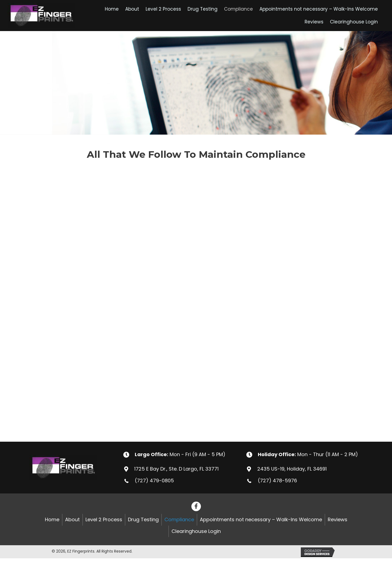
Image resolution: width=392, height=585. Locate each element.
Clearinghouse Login (196, 531)
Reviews (338, 519)
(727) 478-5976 (277, 481)
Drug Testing (143, 519)
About (72, 519)
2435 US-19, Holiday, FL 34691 (292, 469)
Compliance (179, 519)
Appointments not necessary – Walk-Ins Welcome (261, 519)
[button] (196, 506)
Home (52, 519)
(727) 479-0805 (154, 481)
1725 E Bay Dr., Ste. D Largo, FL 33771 (176, 469)
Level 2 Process (104, 519)
